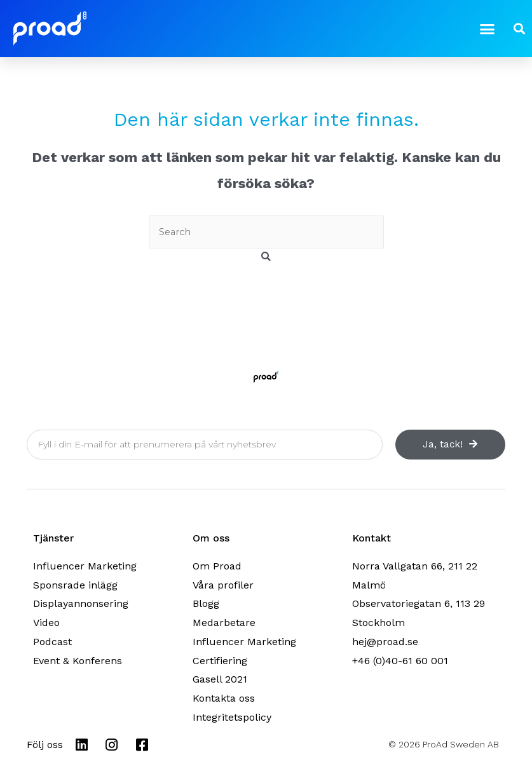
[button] (488, 29)
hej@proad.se (385, 642)
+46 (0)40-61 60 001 (400, 661)
